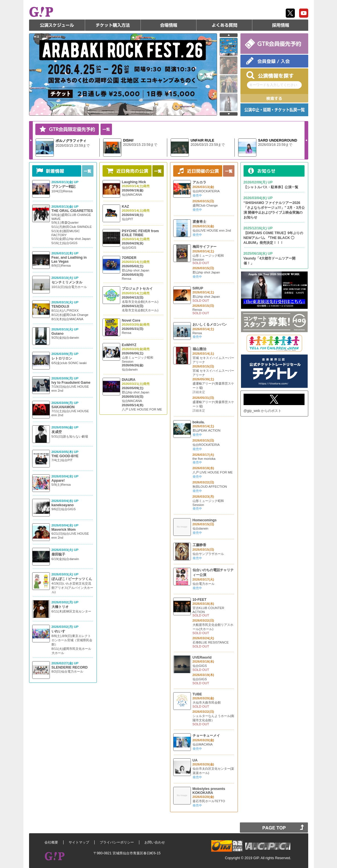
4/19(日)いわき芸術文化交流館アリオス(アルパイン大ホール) (72, 588)
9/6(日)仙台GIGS (64, 509)
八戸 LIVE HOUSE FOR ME (142, 409)
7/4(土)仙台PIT (62, 460)
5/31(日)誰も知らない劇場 (70, 436)
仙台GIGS (129, 248)
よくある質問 (224, 25)
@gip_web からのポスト (263, 411)
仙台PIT (128, 219)
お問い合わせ (155, 842)
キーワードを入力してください (273, 85)
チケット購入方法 (113, 25)
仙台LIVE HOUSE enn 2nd (212, 230)
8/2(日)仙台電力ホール (68, 671)
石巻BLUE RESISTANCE (211, 642)
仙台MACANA (132, 195)
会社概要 (51, 842)
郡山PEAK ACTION (207, 430)
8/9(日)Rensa (61, 265)
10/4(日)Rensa (62, 191)
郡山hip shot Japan (136, 270)
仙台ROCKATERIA (206, 191)
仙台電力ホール (204, 584)
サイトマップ (79, 842)
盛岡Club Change (205, 205)
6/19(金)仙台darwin (65, 559)
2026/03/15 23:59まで (73, 146)
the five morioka (204, 459)
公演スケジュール (57, 25)
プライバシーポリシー (117, 842)
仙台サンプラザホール (208, 554)
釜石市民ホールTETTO (209, 801)
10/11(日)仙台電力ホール (69, 287)
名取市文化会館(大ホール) (140, 302)
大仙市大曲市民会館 (207, 702)
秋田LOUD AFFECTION (210, 487)
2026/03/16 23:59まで (275, 145)
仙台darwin (130, 369)
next (229, 114)
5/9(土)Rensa (61, 485)
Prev (306, 140)
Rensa (127, 279)
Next (31, 140)
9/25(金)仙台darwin (65, 338)
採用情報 (280, 25)
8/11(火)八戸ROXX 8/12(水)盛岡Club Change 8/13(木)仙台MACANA (70, 315)
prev (229, 35)
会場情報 (169, 25)
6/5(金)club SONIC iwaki (69, 363)
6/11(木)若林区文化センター (72, 611)
